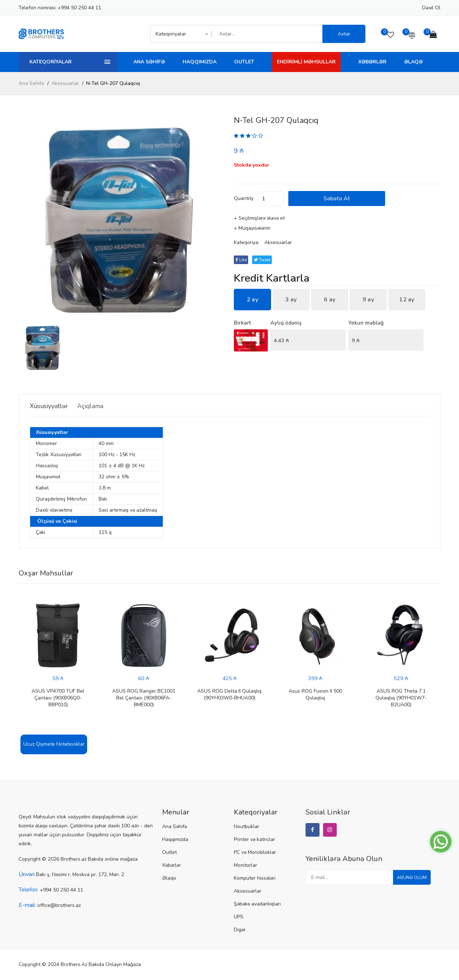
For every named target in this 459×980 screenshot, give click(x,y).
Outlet (244, 62)
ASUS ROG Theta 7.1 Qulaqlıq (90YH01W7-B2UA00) (401, 698)
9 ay (368, 300)
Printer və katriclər (254, 840)
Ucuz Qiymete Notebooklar (54, 744)
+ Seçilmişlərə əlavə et (259, 218)
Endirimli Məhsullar (306, 62)
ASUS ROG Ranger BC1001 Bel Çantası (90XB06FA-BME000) (144, 698)
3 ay (291, 300)
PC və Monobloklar (255, 853)
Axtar (344, 34)
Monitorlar (245, 866)
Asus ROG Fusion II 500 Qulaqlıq (315, 695)
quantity (244, 199)
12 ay (407, 300)
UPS (239, 917)
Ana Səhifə (149, 62)
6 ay (330, 300)
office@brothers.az (59, 906)
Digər (240, 930)
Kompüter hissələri (255, 878)
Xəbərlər (372, 62)
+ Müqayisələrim (252, 228)
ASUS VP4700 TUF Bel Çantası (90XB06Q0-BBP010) (58, 698)
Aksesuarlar (65, 83)
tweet (266, 260)
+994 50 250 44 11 (79, 8)
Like (242, 260)
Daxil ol (431, 8)
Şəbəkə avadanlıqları (257, 904)
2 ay (252, 300)
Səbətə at (361, 199)
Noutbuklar (247, 827)
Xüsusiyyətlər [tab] (52, 406)
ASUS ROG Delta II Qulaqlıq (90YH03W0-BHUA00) (229, 695)
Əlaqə (413, 62)
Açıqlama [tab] (102, 406)
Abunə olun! (409, 880)
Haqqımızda (200, 62)
